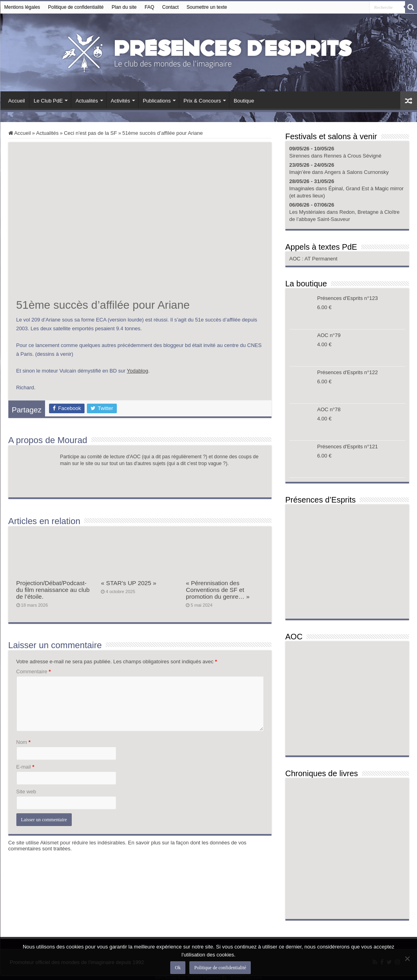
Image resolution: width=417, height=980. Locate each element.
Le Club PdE (48, 101)
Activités (120, 101)
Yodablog (138, 371)
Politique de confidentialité (76, 7)
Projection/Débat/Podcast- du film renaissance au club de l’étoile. (53, 590)
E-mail (26, 767)
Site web (26, 792)
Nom (24, 742)
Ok (178, 968)
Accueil (17, 101)
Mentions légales (22, 7)
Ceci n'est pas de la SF (90, 133)
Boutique (244, 101)
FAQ (149, 7)
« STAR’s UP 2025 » (129, 583)
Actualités (87, 101)
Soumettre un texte (207, 7)
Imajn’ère (300, 172)
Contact (170, 7)
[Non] (407, 958)
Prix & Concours (202, 101)
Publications (157, 101)
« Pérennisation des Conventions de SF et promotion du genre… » (218, 590)
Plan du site (124, 7)
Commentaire (34, 671)
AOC (296, 259)
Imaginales (302, 188)
